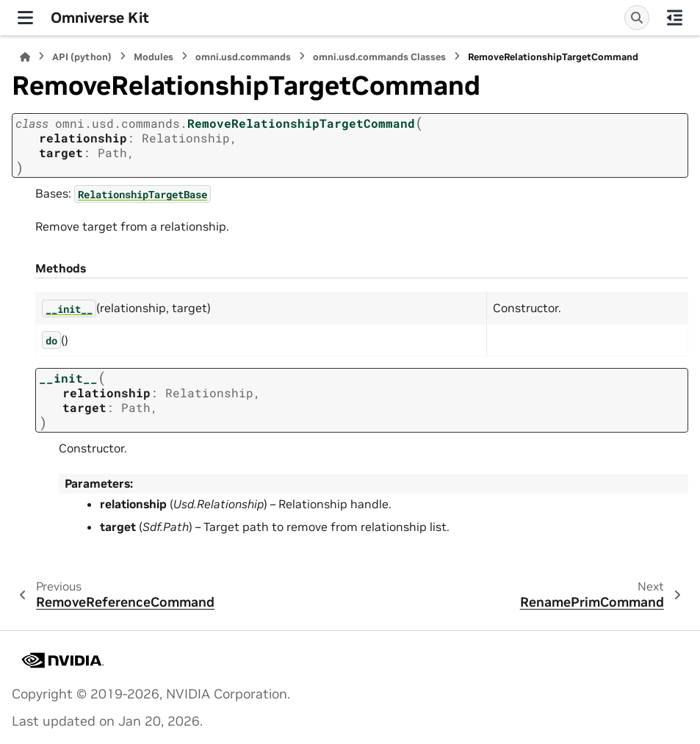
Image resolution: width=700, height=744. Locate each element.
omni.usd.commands (243, 57)
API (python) (82, 57)
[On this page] (675, 18)
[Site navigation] (25, 18)
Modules (154, 57)
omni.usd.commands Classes (379, 57)
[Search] (637, 18)
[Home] (25, 57)
